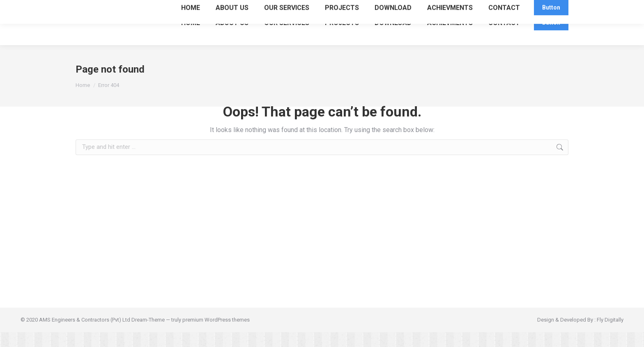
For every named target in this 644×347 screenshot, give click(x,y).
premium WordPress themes (216, 334)
